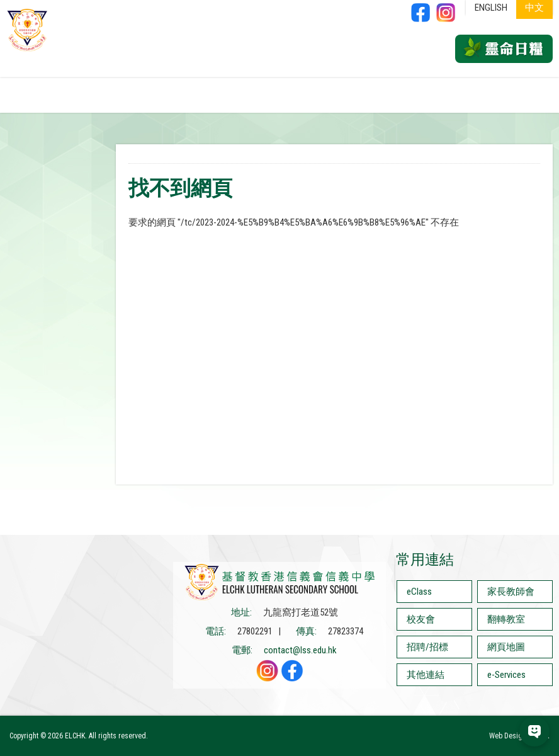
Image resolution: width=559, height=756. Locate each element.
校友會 (421, 619)
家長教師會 (511, 592)
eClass (419, 592)
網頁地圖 (506, 647)
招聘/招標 (427, 647)
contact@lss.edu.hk (300, 650)
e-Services (506, 675)
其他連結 (426, 675)
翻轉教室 (506, 619)
